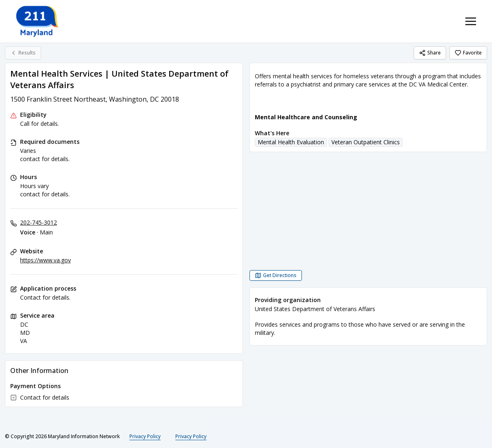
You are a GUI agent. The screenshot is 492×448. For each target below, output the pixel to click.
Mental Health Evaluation (291, 142)
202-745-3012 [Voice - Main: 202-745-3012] (39, 222)
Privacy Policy (145, 436)
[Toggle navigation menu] (471, 21)
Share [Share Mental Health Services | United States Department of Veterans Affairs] (430, 53)
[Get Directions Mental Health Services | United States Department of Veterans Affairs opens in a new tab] (276, 275)
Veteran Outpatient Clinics (366, 142)
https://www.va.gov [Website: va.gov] (45, 260)
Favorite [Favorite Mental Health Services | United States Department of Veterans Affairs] (468, 53)
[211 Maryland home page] (38, 21)
